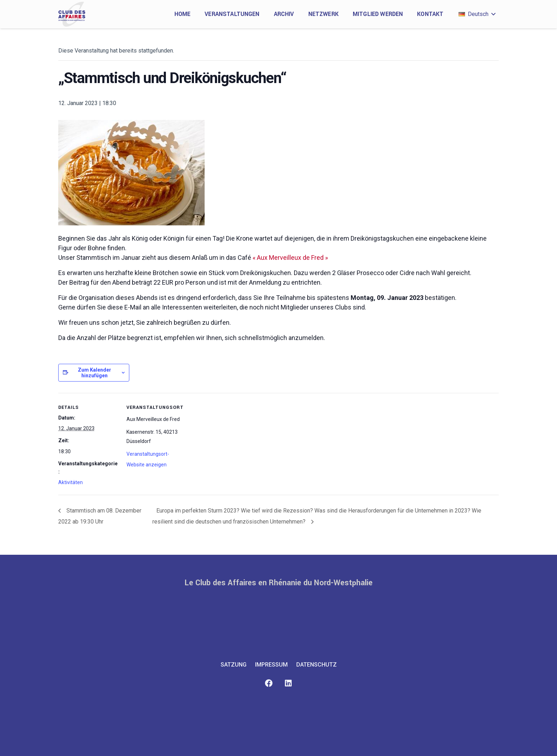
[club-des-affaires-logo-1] (72, 14)
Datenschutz (317, 665)
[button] (477, 14)
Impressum (271, 665)
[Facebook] (269, 683)
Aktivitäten (71, 482)
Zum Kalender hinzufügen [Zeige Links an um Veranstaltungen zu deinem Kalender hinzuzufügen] (94, 373)
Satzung (234, 665)
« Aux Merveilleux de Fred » (290, 258)
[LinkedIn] (288, 683)
